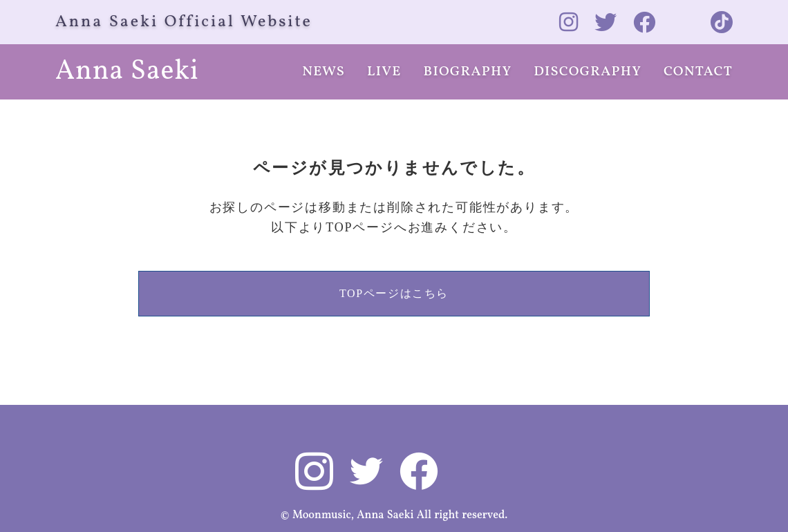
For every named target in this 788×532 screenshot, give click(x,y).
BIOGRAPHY (468, 72)
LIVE (384, 72)
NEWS (323, 72)
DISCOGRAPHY (588, 72)
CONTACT (698, 72)
